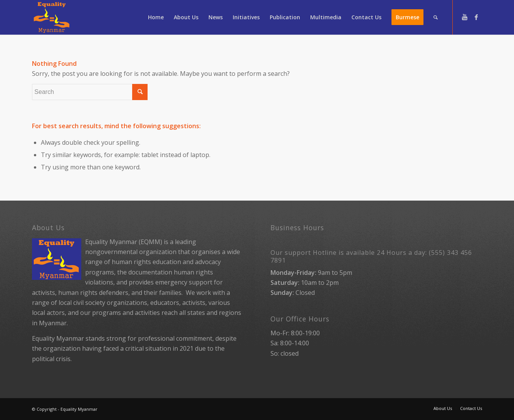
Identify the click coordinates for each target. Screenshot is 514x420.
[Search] (436, 17)
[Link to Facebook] (476, 17)
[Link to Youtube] (465, 17)
